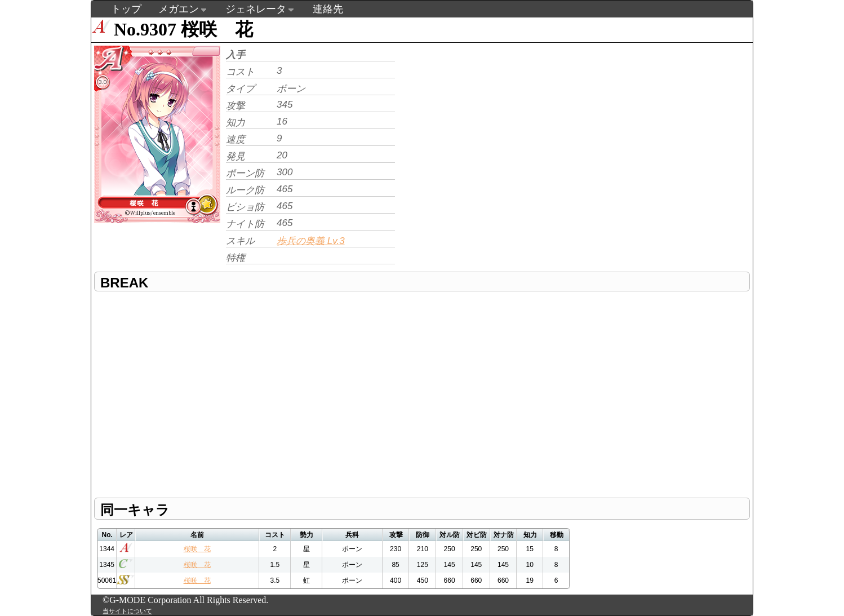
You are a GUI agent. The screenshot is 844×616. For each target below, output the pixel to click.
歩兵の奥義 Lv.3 (311, 241)
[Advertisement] (492, 122)
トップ (126, 9)
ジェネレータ (256, 9)
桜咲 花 (197, 549)
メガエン (179, 9)
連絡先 (328, 9)
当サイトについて (127, 611)
